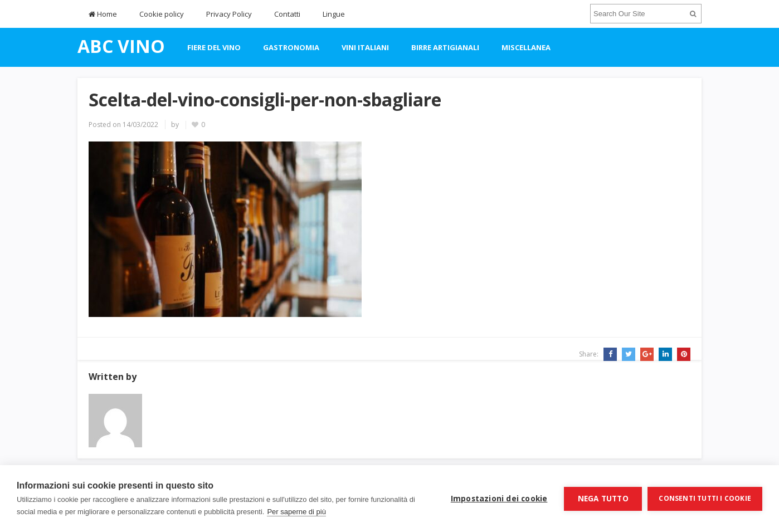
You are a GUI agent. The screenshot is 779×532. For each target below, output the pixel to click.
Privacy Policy (229, 14)
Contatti (287, 14)
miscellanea (526, 47)
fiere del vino (214, 47)
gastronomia (291, 47)
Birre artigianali (445, 47)
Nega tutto (603, 499)
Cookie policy (162, 14)
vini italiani (365, 47)
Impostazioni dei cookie (499, 499)
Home (103, 14)
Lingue (334, 14)
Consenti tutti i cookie (705, 498)
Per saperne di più (296, 512)
